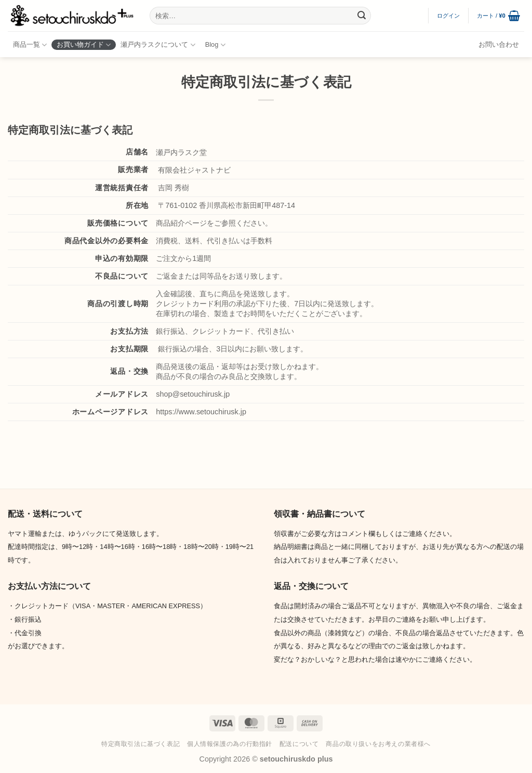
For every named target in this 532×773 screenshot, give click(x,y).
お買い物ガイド (84, 45)
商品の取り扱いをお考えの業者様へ (378, 744)
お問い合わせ (499, 44)
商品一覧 (30, 45)
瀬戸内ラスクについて (158, 45)
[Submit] (362, 16)
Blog (215, 45)
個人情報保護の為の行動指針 (230, 744)
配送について (299, 744)
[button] (449, 16)
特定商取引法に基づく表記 (141, 744)
